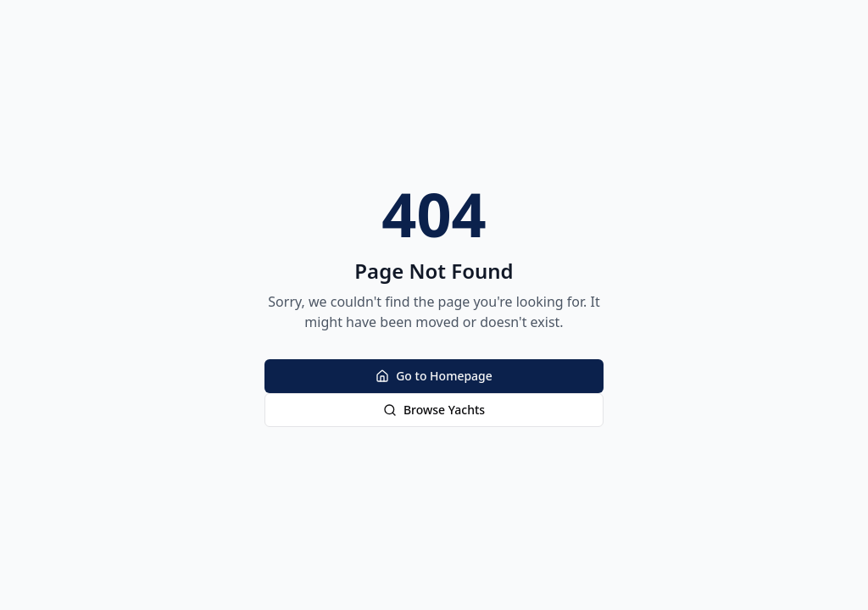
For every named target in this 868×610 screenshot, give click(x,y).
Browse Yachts (434, 410)
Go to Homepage (434, 376)
